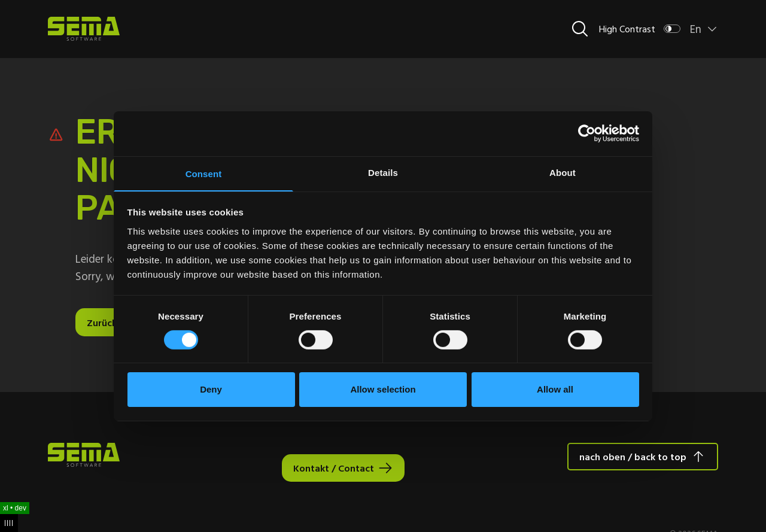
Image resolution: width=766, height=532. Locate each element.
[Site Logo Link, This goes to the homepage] (84, 29)
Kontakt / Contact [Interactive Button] (334, 468)
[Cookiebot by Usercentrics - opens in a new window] (587, 133)
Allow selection (383, 390)
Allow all (555, 390)
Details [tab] (383, 171)
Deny (211, 390)
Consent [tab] (204, 173)
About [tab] (563, 171)
